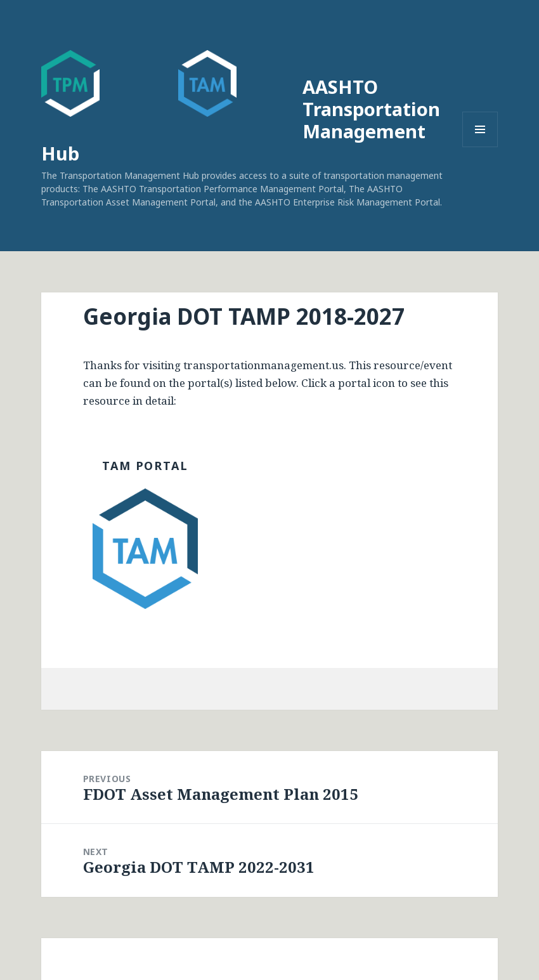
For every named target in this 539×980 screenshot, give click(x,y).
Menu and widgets (480, 147)
